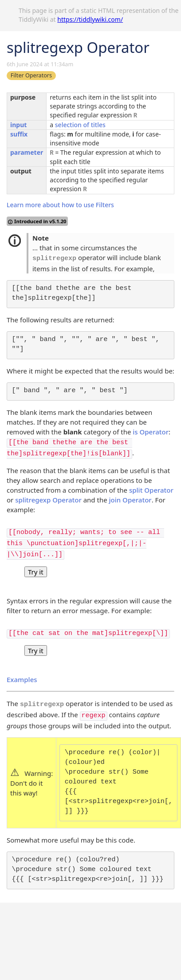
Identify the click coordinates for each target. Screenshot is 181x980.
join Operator (130, 500)
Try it (36, 572)
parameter (27, 152)
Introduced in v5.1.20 (37, 221)
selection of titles (80, 125)
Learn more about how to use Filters (60, 205)
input (18, 125)
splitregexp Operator (48, 500)
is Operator (151, 432)
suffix (19, 134)
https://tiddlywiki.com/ (90, 19)
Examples (22, 679)
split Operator (151, 490)
